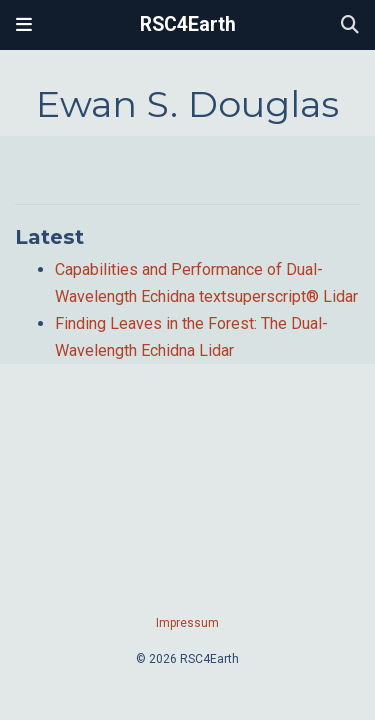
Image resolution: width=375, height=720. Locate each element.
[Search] (350, 25)
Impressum (187, 623)
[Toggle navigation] (24, 25)
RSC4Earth (188, 24)
